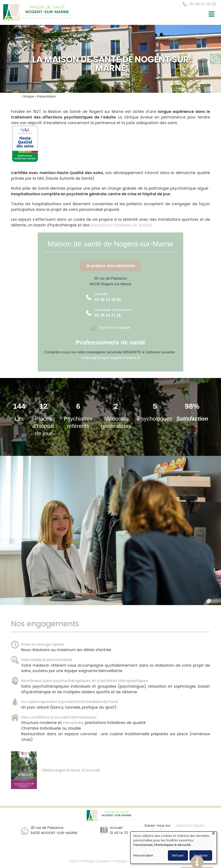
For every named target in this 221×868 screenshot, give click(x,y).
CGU (73, 861)
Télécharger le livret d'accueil (71, 770)
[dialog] (174, 848)
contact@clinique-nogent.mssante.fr (110, 358)
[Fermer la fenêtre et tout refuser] (213, 834)
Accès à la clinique (115, 327)
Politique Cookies (95, 861)
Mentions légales (191, 826)
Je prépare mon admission (110, 266)
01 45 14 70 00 (203, 4)
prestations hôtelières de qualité (121, 225)
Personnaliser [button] (143, 855)
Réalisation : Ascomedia (191, 831)
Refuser (178, 855)
